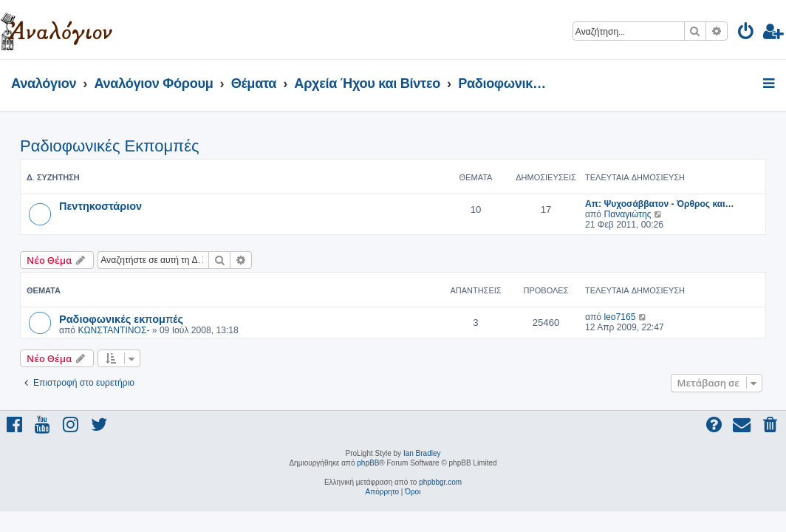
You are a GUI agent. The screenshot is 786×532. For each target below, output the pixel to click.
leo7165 (619, 317)
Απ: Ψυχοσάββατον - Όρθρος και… (660, 204)
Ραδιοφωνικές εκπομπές (121, 318)
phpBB (368, 463)
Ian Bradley (422, 453)
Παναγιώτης (627, 214)
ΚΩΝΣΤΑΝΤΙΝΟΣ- (113, 330)
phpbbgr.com (440, 482)
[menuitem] (746, 34)
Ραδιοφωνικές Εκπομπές (110, 146)
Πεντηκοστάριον (100, 205)
